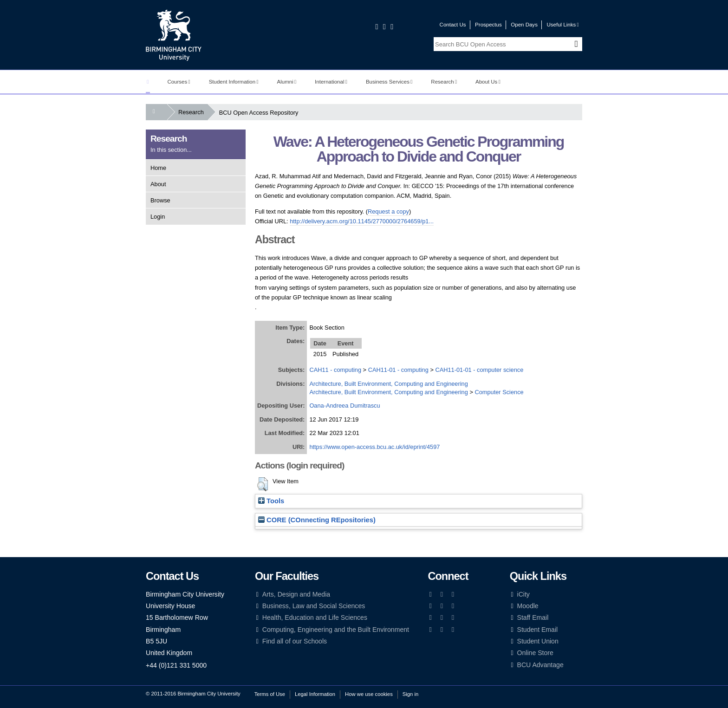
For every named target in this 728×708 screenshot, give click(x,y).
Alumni (287, 82)
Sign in (410, 694)
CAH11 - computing (335, 370)
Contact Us (453, 25)
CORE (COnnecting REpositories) (317, 520)
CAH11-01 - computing (398, 370)
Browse (160, 200)
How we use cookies (369, 694)
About (158, 184)
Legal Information (315, 694)
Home (158, 168)
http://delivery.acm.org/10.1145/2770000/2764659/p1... (362, 221)
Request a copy (388, 211)
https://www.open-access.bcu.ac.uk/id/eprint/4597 (374, 447)
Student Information (234, 82)
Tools (271, 501)
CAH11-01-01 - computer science (479, 370)
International (331, 82)
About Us (488, 82)
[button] (263, 484)
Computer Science (499, 392)
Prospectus (488, 25)
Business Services (389, 82)
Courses (179, 82)
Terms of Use (270, 694)
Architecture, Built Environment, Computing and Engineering (388, 384)
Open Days (524, 25)
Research (444, 82)
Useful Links (562, 25)
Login (158, 217)
